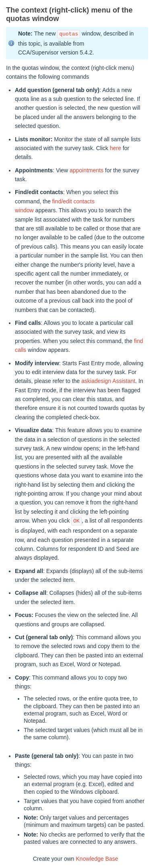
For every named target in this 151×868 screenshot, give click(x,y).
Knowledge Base (97, 859)
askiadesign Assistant (108, 381)
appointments (87, 170)
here (116, 148)
